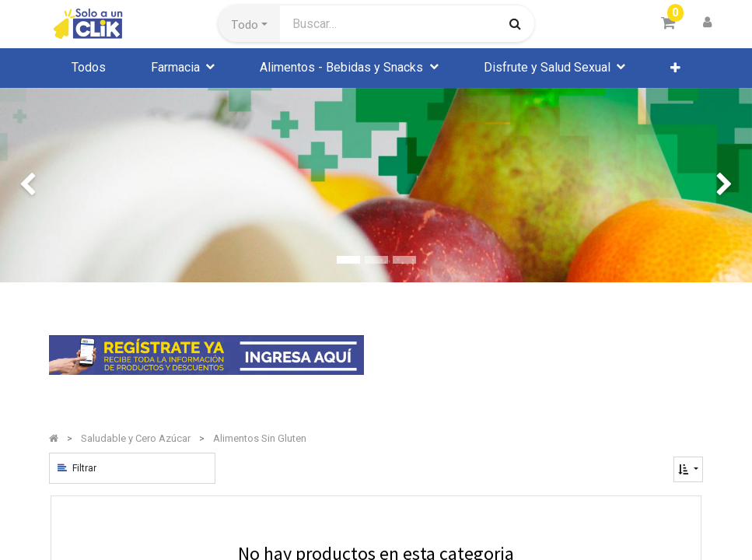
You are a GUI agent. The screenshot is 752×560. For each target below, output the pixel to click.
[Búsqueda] (515, 23)
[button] (249, 24)
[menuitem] (89, 68)
